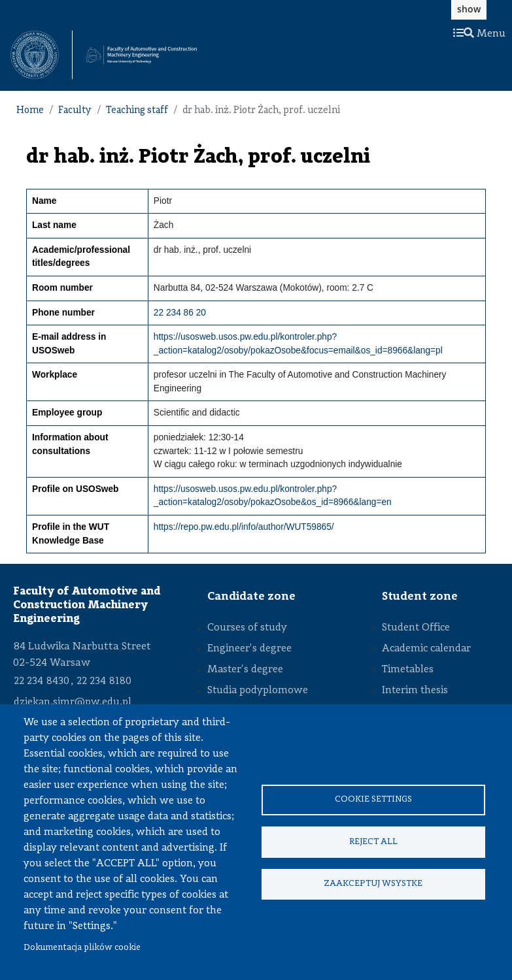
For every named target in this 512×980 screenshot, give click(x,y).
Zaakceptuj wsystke (373, 884)
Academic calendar (426, 649)
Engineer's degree (249, 649)
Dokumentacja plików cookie (82, 948)
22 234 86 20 (180, 313)
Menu (479, 34)
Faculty (75, 111)
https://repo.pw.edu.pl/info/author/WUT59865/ (244, 527)
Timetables (408, 670)
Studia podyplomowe (258, 691)
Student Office (416, 628)
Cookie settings (373, 799)
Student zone (420, 596)
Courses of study (247, 628)
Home (30, 111)
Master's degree (245, 670)
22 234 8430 (42, 681)
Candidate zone (251, 596)
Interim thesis (415, 691)
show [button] (469, 9)
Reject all (373, 842)
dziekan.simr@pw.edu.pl (73, 702)
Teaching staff (137, 111)
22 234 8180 (104, 681)
